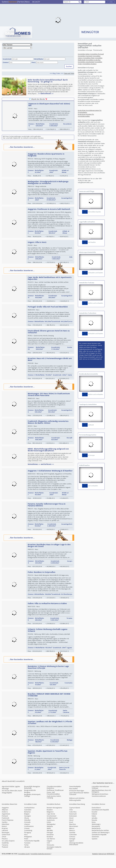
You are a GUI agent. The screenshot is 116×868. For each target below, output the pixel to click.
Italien (94, 828)
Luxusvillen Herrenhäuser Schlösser (100, 800)
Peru (26, 847)
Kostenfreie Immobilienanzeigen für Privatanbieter (90, 111)
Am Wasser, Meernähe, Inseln (12, 803)
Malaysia (50, 839)
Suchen (5, 2)
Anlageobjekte (7, 805)
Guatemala (51, 832)
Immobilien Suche (24, 866)
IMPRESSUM (110, 866)
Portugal (50, 845)
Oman (4, 849)
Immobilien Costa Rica (93, 60)
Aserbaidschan (29, 820)
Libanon (27, 837)
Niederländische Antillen (100, 843)
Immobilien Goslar (31, 816)
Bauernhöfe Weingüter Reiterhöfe (32, 800)
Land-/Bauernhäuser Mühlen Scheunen (79, 806)
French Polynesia (8, 832)
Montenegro (96, 837)
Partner (21, 2)
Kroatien (5, 841)
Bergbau (27, 805)
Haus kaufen (73, 801)
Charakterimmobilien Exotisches (54, 800)
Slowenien (95, 849)
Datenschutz (102, 866)
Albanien (5, 822)
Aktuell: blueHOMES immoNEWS (13, 794)
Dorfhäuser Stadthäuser (55, 803)
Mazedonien (74, 839)
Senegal (72, 851)
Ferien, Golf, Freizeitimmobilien (53, 805)
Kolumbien (5, 837)
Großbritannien (52, 830)
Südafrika (5, 855)
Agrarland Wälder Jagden (11, 799)
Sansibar (72, 845)
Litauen (27, 841)
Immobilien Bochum (54, 816)
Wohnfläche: (39, 59)
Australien (28, 822)
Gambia (5, 834)
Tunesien (27, 855)
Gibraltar (27, 832)
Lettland (5, 843)
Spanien (95, 851)
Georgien (28, 828)
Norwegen (6, 845)
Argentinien (6, 826)
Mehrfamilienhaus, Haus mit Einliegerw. (101, 803)
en (36, 2)
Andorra (5, 824)
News (27, 2)
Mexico (72, 841)
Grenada (27, 834)
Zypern (72, 853)
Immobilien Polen (89, 58)
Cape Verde (51, 826)
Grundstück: (7, 59)
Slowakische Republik (99, 847)
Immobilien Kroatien (90, 64)
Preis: (34, 62)
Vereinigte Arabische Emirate (54, 860)
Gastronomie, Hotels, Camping (54, 809)
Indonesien (73, 828)
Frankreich (5, 830)
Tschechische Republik (32, 853)
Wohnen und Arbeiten (77, 810)
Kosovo (4, 839)
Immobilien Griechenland (86, 62)
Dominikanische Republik (100, 822)
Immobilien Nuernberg (77, 816)
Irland (71, 830)
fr (39, 2)
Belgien (27, 826)
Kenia (94, 834)
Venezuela (50, 857)
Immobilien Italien (84, 54)
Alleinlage (5, 801)
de (33, 2)
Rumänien (50, 847)
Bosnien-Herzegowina (54, 820)
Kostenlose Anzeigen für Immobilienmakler (86, 115)
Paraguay (28, 845)
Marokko (50, 843)
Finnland (5, 828)
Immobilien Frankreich (85, 56)
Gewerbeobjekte (75, 799)
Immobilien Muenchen (10, 816)
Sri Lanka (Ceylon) (8, 853)
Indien (49, 834)
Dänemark (73, 826)
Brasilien (50, 822)
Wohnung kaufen (75, 813)
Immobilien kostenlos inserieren (41, 866)
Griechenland (51, 828)
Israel (71, 834)
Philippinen (28, 849)
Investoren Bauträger (77, 803)
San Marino (51, 851)
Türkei (26, 857)
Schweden (73, 847)
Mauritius (72, 837)
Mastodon (95, 866)
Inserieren (13, 2)
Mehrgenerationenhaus (100, 806)
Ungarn (49, 853)
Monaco (72, 843)
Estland (94, 826)
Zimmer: (6, 62)
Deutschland (96, 820)
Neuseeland (96, 839)
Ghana (27, 830)
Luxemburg (28, 843)
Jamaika (95, 830)
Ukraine (27, 859)
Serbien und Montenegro (101, 845)
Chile (71, 822)
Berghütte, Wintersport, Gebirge (32, 808)
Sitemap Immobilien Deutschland (76, 856)
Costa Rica (73, 824)
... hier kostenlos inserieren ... (39, 149)
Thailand (5, 859)
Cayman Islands (75, 820)
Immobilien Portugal (97, 54)
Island (71, 832)
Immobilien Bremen (99, 816)
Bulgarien (50, 824)
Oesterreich (6, 847)
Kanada (94, 832)
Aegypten (5, 820)
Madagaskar (51, 837)
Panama (5, 851)
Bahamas (27, 824)
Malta (49, 841)
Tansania (5, 857)
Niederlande (96, 841)
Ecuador (95, 824)
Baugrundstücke (30, 803)
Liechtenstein (29, 839)
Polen (26, 851)
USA (48, 855)
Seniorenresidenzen (99, 808)
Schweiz (72, 849)
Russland (50, 849)
